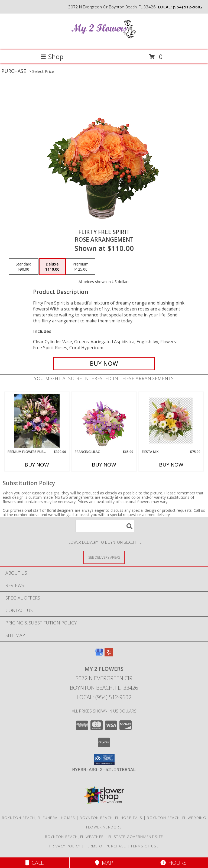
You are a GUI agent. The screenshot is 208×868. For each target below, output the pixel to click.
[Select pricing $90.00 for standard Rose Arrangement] (24, 267)
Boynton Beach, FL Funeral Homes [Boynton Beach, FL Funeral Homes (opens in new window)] (38, 818)
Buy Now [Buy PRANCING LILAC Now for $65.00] (104, 465)
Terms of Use (145, 846)
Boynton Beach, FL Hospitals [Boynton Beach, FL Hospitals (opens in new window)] (111, 818)
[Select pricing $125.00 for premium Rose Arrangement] (81, 267)
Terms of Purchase (105, 846)
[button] (104, 759)
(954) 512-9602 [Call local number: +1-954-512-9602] (188, 7)
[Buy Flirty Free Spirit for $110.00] (104, 364)
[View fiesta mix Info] (171, 421)
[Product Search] (105, 526)
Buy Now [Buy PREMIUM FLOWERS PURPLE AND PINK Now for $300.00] (37, 465)
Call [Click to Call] (35, 863)
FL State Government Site (136, 837)
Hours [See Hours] (173, 863)
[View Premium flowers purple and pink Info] (37, 421)
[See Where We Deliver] (104, 557)
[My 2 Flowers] (104, 42)
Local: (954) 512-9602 (104, 697)
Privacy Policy (65, 846)
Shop (52, 56)
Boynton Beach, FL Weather (74, 837)
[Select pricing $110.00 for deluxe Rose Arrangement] (52, 267)
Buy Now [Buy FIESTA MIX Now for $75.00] (171, 465)
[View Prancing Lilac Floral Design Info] (104, 421)
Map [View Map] (104, 863)
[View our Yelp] (109, 655)
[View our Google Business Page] (99, 655)
